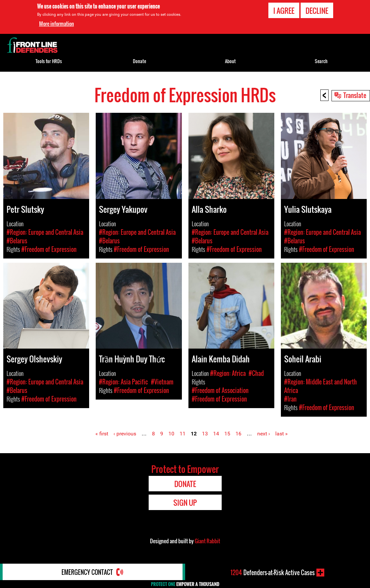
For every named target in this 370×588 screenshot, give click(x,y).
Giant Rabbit (207, 541)
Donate (139, 61)
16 (238, 434)
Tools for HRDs (49, 61)
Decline (317, 11)
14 (216, 434)
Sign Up (185, 502)
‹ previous (125, 434)
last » (282, 434)
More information (57, 24)
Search (321, 61)
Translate (355, 95)
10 (171, 434)
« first (102, 434)
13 (205, 434)
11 (183, 434)
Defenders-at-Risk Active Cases (273, 573)
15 (227, 434)
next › (264, 434)
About (230, 61)
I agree (284, 11)
